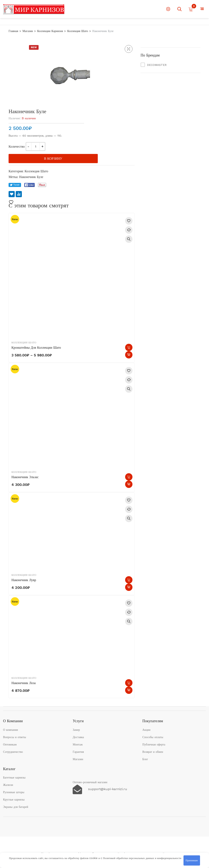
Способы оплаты (153, 737)
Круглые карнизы (14, 799)
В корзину (53, 159)
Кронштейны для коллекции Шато (36, 348)
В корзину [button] (129, 477)
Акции (146, 730)
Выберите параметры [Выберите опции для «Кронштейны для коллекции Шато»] (129, 347)
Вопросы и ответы (15, 737)
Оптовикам (10, 744)
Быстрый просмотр (129, 239)
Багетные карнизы (14, 777)
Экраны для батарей (16, 807)
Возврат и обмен (153, 752)
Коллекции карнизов (50, 31)
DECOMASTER (157, 65)
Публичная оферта (154, 744)
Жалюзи (8, 785)
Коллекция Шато (78, 31)
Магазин (28, 31)
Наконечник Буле (31, 177)
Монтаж (78, 744)
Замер (76, 730)
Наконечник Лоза (24, 683)
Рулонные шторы (14, 792)
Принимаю (192, 860)
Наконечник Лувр (24, 580)
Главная (13, 31)
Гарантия (78, 752)
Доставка (78, 737)
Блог (145, 759)
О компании (11, 730)
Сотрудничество (13, 752)
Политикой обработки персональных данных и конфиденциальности (142, 858)
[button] (129, 49)
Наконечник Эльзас (25, 477)
